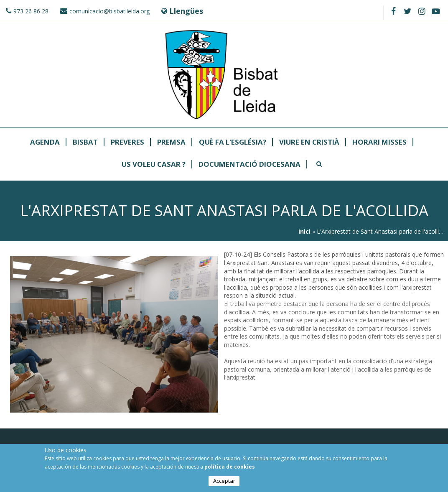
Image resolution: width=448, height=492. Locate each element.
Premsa (171, 142)
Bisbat (85, 142)
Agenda (45, 142)
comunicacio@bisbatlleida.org (109, 11)
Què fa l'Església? (233, 142)
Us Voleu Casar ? (154, 164)
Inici (304, 231)
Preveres (127, 142)
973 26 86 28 (31, 11)
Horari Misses (379, 142)
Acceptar (224, 481)
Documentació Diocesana (249, 164)
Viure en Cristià (309, 142)
